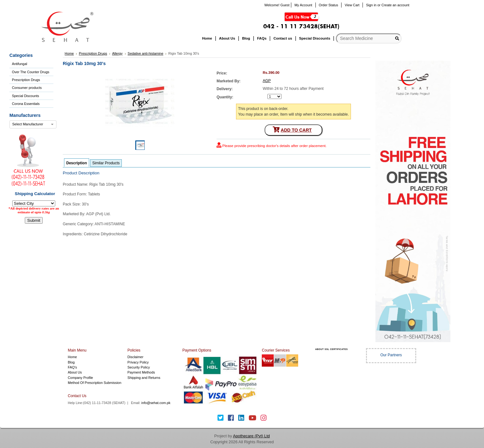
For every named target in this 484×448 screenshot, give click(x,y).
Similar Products (106, 163)
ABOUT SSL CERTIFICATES (331, 349)
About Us (75, 372)
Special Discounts (25, 96)
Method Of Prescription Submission (94, 383)
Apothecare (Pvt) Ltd (251, 436)
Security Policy (139, 367)
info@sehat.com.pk (156, 403)
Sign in (371, 5)
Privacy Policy (138, 362)
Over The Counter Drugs (31, 72)
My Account (303, 5)
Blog (71, 362)
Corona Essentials (26, 104)
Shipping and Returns (144, 378)
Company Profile (80, 378)
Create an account (395, 5)
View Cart (352, 5)
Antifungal (19, 64)
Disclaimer (135, 357)
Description (77, 163)
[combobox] (33, 124)
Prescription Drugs (26, 80)
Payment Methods (141, 372)
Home (72, 357)
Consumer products (27, 88)
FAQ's (72, 367)
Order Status (329, 5)
